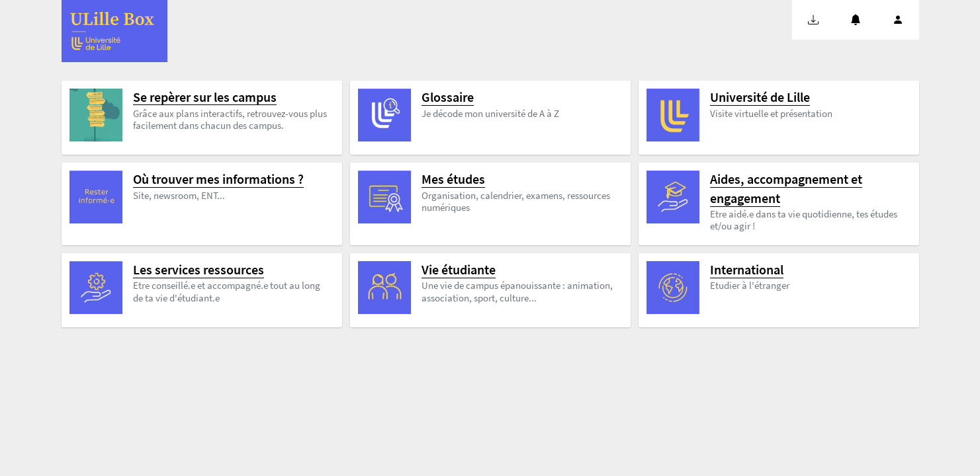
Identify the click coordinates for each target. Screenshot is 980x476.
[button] (813, 20)
